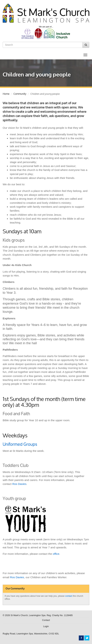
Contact (46, 620)
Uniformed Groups (20, 444)
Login (46, 626)
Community (20, 94)
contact (69, 596)
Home (6, 94)
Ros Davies (19, 484)
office (56, 554)
